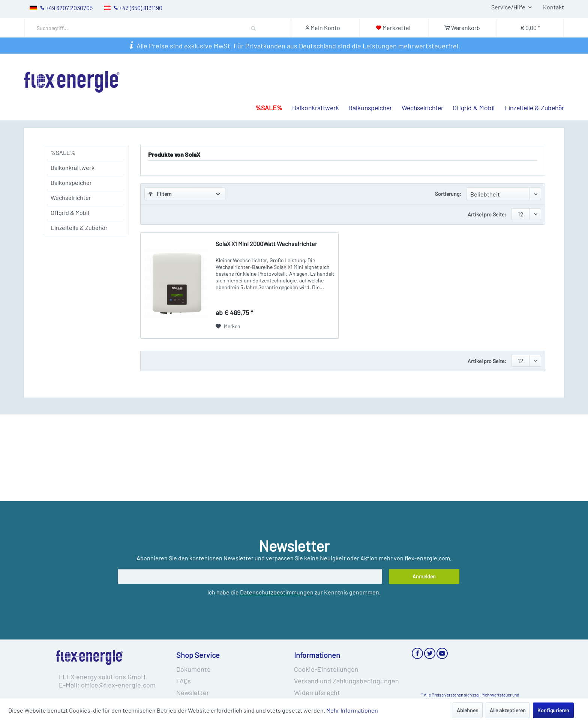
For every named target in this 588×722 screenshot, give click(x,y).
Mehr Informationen (352, 710)
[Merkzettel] (393, 28)
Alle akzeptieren (508, 710)
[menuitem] (159, 28)
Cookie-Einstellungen (326, 669)
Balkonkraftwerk (73, 167)
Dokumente (193, 669)
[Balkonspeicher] (366, 93)
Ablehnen (468, 710)
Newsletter (193, 692)
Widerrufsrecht (317, 692)
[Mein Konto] (325, 28)
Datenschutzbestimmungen (277, 592)
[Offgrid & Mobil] (469, 93)
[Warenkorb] (462, 28)
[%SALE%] (264, 93)
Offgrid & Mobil (70, 212)
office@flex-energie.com (118, 685)
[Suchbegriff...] (153, 28)
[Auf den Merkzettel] (228, 326)
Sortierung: (448, 194)
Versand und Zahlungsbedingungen (346, 681)
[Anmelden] (424, 576)
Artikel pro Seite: (487, 214)
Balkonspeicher (71, 182)
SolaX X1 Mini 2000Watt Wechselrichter (266, 244)
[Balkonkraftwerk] (311, 93)
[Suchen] (254, 28)
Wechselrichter (71, 197)
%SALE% (63, 152)
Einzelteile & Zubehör (79, 227)
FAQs (184, 681)
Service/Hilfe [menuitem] (509, 7)
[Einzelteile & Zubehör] (529, 93)
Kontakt (553, 7)
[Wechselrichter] (418, 93)
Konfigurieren (553, 710)
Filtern (160, 194)
